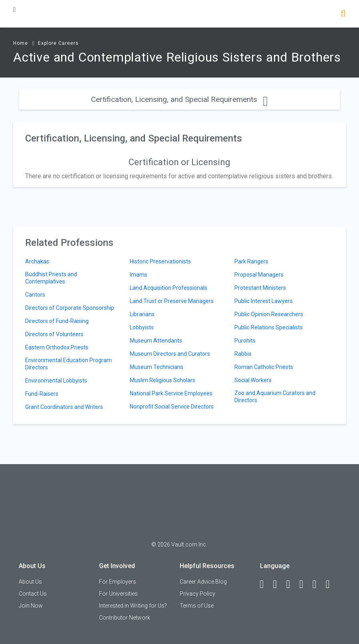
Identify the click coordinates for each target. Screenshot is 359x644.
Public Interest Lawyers (264, 301)
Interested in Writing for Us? (133, 606)
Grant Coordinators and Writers (64, 407)
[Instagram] (305, 584)
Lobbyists (142, 327)
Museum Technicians (157, 367)
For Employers (118, 582)
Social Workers (253, 380)
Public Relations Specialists (269, 327)
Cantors (35, 295)
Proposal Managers (259, 275)
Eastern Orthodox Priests (57, 347)
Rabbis (243, 354)
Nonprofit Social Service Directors (172, 407)
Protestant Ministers (260, 288)
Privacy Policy (197, 594)
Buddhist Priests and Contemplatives (51, 278)
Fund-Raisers (42, 394)
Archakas (37, 261)
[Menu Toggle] (14, 9)
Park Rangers (251, 261)
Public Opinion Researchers (269, 314)
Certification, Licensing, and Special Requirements (179, 99)
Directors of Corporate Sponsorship (70, 308)
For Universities (118, 594)
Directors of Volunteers (54, 334)
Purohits (245, 341)
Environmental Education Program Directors (68, 364)
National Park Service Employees (171, 393)
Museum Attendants (156, 341)
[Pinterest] (318, 584)
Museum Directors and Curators (170, 354)
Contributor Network (125, 618)
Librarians (142, 314)
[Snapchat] (331, 584)
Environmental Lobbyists (56, 381)
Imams (139, 275)
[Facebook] (266, 584)
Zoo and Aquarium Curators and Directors (275, 397)
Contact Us (33, 594)
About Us (30, 582)
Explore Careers (58, 43)
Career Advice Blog (203, 582)
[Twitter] (292, 584)
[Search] (343, 14)
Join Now (31, 606)
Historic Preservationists (160, 261)
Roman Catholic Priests (264, 367)
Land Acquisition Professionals (169, 288)
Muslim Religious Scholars (163, 380)
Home (21, 43)
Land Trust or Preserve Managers (172, 301)
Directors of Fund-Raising (57, 321)
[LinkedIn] (279, 584)
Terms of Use (197, 606)
